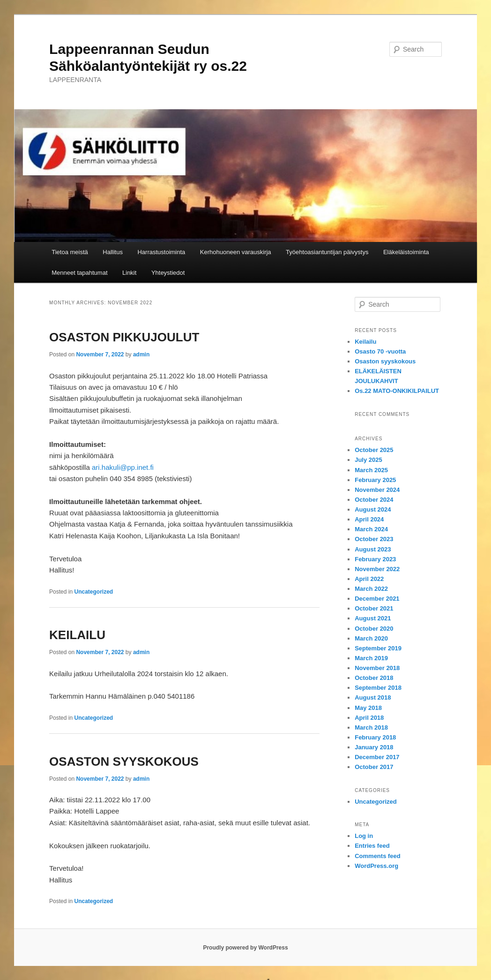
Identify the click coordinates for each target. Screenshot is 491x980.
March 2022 (371, 589)
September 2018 (378, 688)
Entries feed (372, 846)
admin (141, 354)
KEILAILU (77, 635)
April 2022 (369, 579)
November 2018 (377, 668)
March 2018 (371, 727)
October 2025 (374, 450)
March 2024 (371, 529)
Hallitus (113, 252)
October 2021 (374, 608)
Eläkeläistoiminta (406, 252)
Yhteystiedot (168, 273)
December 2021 (377, 599)
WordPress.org (376, 866)
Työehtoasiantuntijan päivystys (327, 252)
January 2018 (374, 747)
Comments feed (378, 856)
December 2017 (377, 757)
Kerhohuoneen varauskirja (236, 252)
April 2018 (369, 718)
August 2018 (373, 697)
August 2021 (373, 618)
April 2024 (369, 519)
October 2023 (374, 539)
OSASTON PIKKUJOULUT (124, 337)
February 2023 (375, 559)
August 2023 (373, 549)
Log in (364, 836)
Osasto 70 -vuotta (380, 351)
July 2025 (368, 460)
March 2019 (371, 658)
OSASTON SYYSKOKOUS (124, 761)
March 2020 (371, 638)
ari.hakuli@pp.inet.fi (123, 467)
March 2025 (371, 470)
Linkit (129, 273)
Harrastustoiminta (161, 252)
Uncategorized (93, 592)
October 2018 (374, 678)
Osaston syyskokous (385, 361)
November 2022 (377, 569)
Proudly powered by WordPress (245, 948)
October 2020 (374, 629)
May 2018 (368, 708)
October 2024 (374, 500)
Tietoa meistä (70, 252)
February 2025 (375, 480)
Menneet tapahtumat (79, 273)
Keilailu (365, 342)
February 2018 (375, 737)
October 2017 (374, 767)
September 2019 (378, 648)
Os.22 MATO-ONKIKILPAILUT (397, 391)
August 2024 (373, 509)
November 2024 (377, 490)
